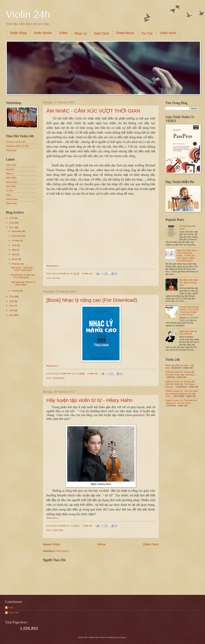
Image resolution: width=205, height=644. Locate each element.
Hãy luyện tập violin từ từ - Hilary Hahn (89, 400)
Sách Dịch (101, 33)
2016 (12, 297)
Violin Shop (18, 33)
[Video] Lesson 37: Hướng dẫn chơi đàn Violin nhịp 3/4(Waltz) (180, 373)
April (14, 254)
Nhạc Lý (81, 33)
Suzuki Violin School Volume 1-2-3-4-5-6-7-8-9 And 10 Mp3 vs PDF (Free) (189, 311)
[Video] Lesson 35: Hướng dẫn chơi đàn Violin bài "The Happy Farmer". (180, 384)
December (17, 231)
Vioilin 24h (66, 373)
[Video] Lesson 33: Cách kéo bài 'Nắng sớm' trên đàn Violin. (181, 402)
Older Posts (151, 544)
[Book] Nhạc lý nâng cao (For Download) (92, 300)
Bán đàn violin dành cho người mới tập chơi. (189, 282)
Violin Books (43, 33)
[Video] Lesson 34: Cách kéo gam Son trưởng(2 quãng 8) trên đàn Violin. (182, 394)
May (14, 250)
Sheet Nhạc (12, 182)
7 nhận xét (87, 526)
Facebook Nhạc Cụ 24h (17, 146)
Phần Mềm (11, 178)
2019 (12, 218)
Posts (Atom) (62, 551)
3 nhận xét (92, 373)
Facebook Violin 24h (16, 142)
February (16, 264)
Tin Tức (147, 33)
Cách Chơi (58, 530)
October (16, 240)
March (15, 259)
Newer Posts (51, 544)
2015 (12, 301)
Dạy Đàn (10, 169)
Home (101, 544)
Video (63, 33)
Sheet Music (125, 33)
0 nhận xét (87, 274)
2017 (12, 227)
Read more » (53, 266)
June (14, 245)
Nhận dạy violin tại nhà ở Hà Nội (188, 332)
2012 (12, 315)
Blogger (123, 637)
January (16, 291)
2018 (12, 223)
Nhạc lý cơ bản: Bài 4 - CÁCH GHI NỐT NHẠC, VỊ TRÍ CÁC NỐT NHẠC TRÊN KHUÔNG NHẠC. (187, 256)
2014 (12, 306)
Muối (64, 274)
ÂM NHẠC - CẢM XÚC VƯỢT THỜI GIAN (93, 111)
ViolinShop (11, 150)
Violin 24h (28, 15)
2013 (12, 310)
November (17, 236)
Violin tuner (168, 33)
